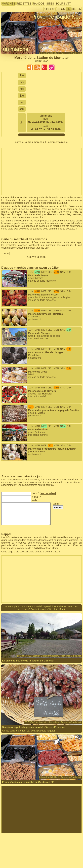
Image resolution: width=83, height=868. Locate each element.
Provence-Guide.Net (56, 17)
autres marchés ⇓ (36, 142)
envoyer (58, 507)
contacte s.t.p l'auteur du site (60, 543)
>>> (53, 9)
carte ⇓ (19, 142)
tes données (48, 493)
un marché (16, 49)
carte (5, 212)
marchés (9, 4)
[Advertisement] (41, 172)
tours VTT (63, 4)
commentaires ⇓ (58, 142)
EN (79, 9)
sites (50, 4)
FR (68, 9)
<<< (46, 9)
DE (74, 9)
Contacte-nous (38, 609)
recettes (24, 4)
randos (39, 4)
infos (61, 9)
